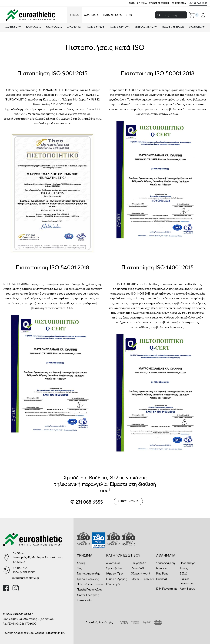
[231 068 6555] (6, 570)
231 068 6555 (21, 568)
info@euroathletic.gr (26, 578)
